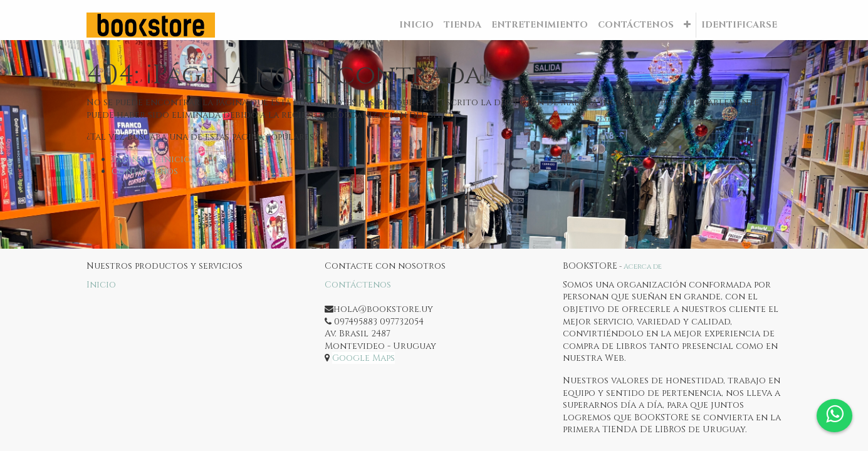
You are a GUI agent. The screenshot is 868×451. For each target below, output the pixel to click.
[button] (687, 25)
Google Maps (363, 358)
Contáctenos (145, 171)
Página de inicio (151, 159)
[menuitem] (416, 25)
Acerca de (643, 267)
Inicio (101, 285)
